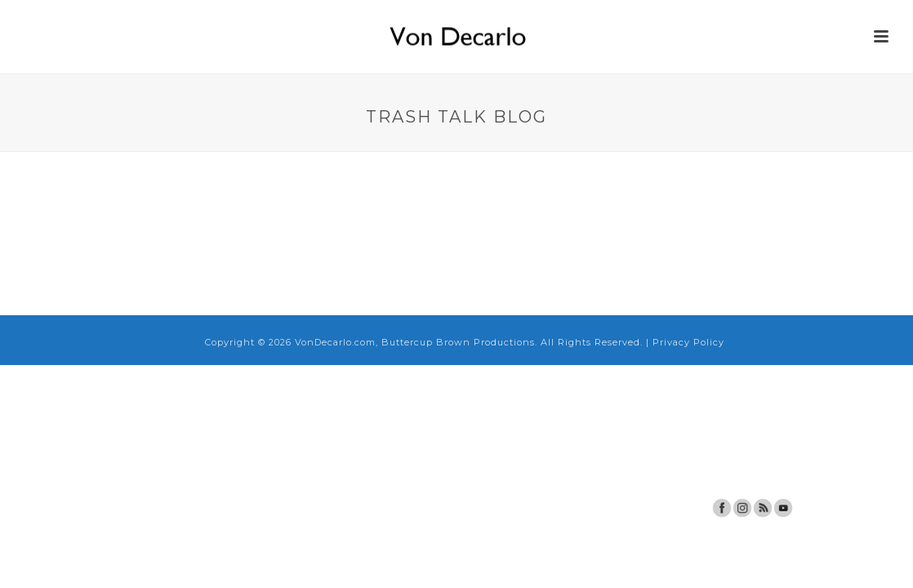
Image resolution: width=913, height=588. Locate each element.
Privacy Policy (688, 342)
